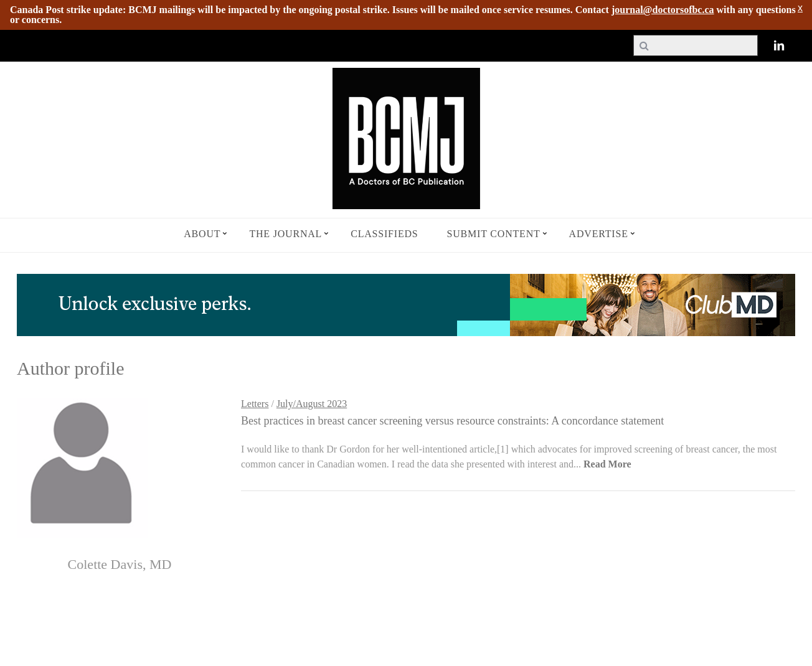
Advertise (599, 234)
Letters (255, 404)
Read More (607, 464)
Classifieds (384, 234)
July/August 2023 (312, 404)
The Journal (286, 234)
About (202, 234)
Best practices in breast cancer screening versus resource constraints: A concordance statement (452, 421)
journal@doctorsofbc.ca (663, 10)
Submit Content (494, 234)
